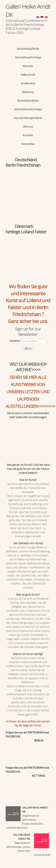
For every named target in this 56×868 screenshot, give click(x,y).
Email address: (28, 341)
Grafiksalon (28, 83)
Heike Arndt (28, 75)
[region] (28, 183)
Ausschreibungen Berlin (28, 118)
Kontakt (28, 135)
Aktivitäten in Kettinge (28, 109)
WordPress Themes (45, 865)
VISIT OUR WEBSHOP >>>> (28, 367)
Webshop (28, 92)
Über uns (28, 127)
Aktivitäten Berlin (28, 101)
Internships (28, 144)
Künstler (28, 66)
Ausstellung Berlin (28, 49)
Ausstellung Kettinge (28, 57)
